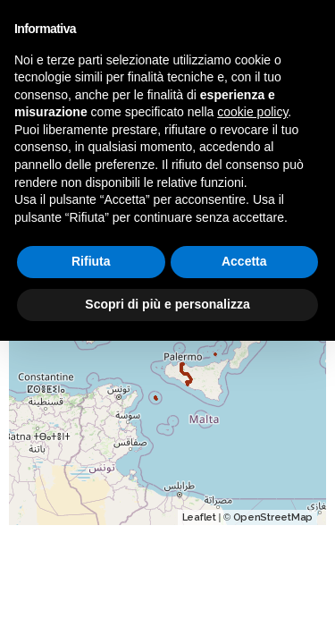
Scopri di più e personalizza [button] (167, 304)
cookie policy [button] (252, 112)
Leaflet (199, 517)
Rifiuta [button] (91, 261)
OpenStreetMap (273, 517)
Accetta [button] (244, 261)
